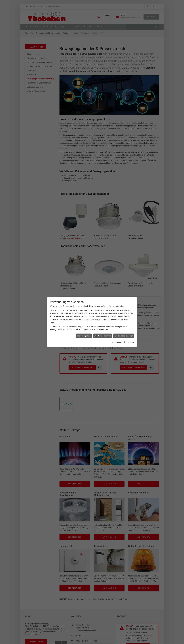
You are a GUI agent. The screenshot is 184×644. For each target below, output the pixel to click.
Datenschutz (129, 340)
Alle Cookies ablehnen (103, 333)
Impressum (117, 340)
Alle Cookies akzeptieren (124, 333)
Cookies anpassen (84, 333)
